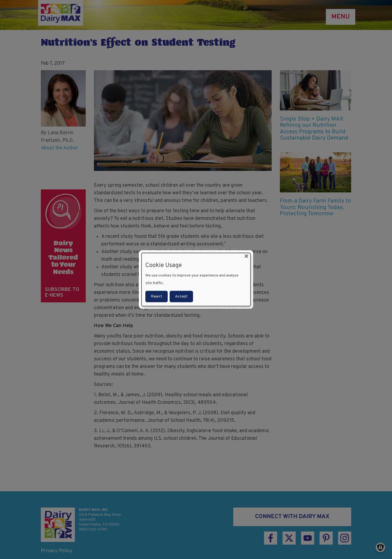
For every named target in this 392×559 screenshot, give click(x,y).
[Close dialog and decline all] (246, 257)
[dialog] (196, 280)
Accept (181, 296)
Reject (157, 296)
